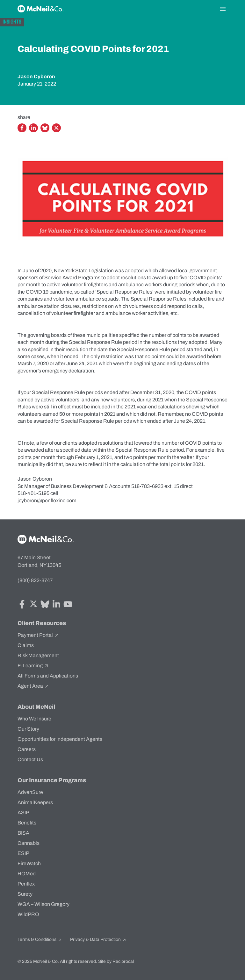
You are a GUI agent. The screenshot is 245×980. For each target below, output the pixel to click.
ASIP (23, 813)
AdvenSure (30, 792)
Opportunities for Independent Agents (60, 739)
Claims (26, 645)
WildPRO (28, 914)
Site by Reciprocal (116, 961)
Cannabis (29, 843)
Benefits (27, 823)
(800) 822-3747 (35, 580)
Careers (27, 749)
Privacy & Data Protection (98, 939)
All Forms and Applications (48, 676)
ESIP (23, 853)
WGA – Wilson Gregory (43, 904)
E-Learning (33, 666)
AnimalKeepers (35, 802)
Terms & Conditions (40, 939)
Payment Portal (38, 635)
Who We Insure (34, 719)
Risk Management (38, 655)
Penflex (26, 884)
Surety (25, 894)
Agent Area (33, 686)
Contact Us (30, 759)
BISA (23, 833)
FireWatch (29, 863)
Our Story (28, 729)
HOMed (27, 874)
